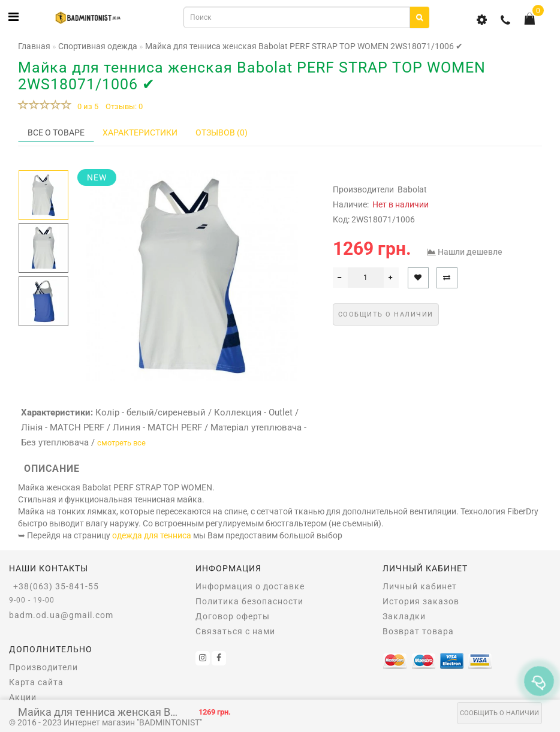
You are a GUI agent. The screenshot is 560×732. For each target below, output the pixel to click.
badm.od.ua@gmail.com (61, 615)
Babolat (412, 189)
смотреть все (121, 443)
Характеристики (140, 132)
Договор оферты (233, 616)
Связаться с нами (235, 631)
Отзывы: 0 (124, 106)
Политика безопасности (249, 601)
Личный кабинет (420, 586)
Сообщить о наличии (499, 713)
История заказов (421, 601)
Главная (34, 46)
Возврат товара (418, 631)
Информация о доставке (250, 586)
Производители (43, 667)
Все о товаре (56, 132)
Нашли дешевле (470, 252)
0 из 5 (86, 106)
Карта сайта (36, 682)
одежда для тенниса (152, 535)
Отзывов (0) (222, 132)
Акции (23, 697)
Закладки (404, 616)
